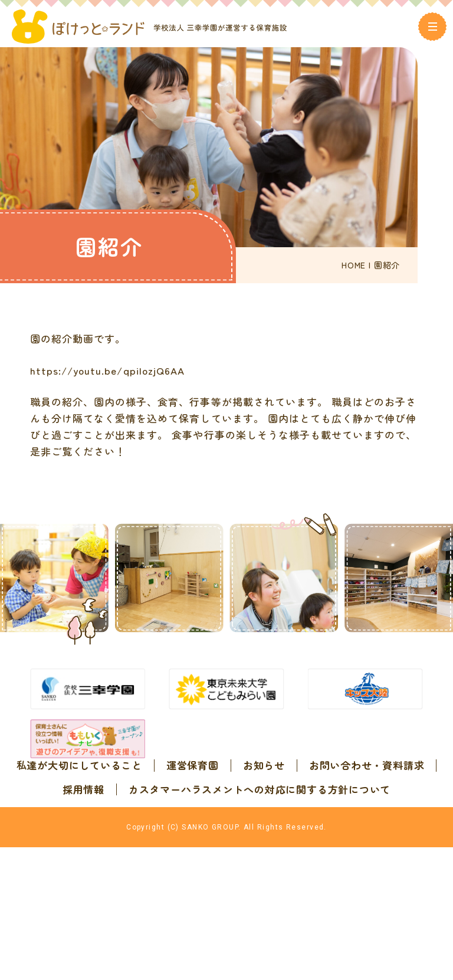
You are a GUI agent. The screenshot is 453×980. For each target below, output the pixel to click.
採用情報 (296, 821)
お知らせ (334, 798)
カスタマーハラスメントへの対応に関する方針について (226, 845)
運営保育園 (262, 798)
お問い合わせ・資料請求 (193, 821)
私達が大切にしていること (149, 798)
